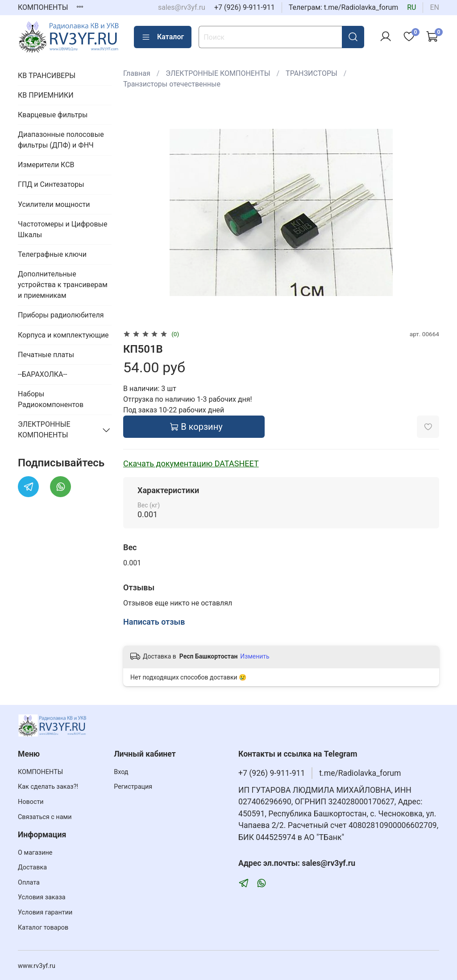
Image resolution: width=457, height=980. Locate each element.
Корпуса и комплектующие (63, 335)
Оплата (29, 883)
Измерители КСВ (46, 165)
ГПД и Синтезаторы (51, 184)
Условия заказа (42, 897)
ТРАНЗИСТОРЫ (312, 73)
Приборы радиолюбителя (61, 315)
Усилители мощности (54, 204)
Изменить (255, 656)
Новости (31, 802)
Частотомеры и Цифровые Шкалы (62, 229)
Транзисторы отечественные (172, 84)
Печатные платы (46, 355)
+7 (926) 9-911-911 (245, 7)
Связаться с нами (45, 817)
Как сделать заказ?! (48, 787)
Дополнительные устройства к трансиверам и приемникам (63, 285)
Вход (121, 772)
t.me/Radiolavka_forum (360, 773)
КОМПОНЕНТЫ (43, 7)
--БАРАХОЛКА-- (42, 374)
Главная (137, 73)
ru (411, 7)
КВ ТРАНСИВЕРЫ (47, 76)
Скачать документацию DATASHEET (191, 463)
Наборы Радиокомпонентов (51, 399)
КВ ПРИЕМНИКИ (46, 95)
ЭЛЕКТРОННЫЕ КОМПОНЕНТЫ (218, 73)
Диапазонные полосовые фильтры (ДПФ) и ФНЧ (61, 140)
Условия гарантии (45, 912)
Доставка (32, 867)
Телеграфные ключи (52, 254)
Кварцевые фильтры (53, 115)
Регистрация (133, 787)
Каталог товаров (43, 928)
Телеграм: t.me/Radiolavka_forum (344, 7)
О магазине (35, 853)
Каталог (163, 37)
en (434, 7)
